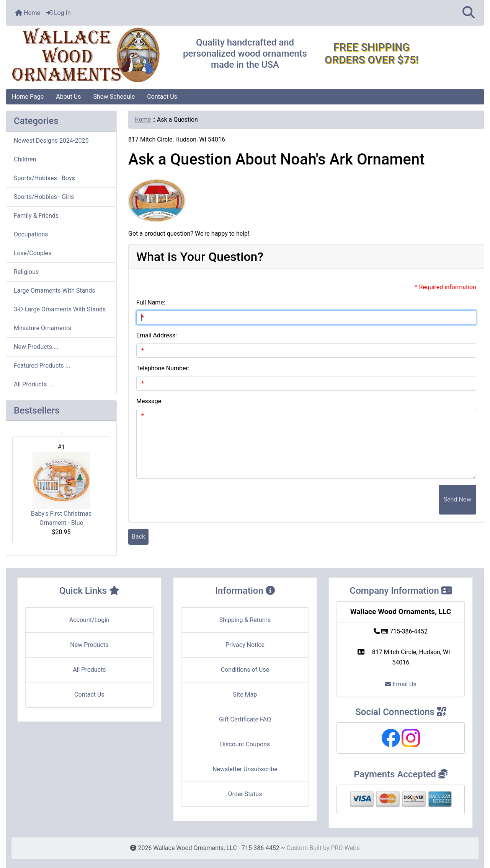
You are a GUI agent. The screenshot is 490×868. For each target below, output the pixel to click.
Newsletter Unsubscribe (245, 769)
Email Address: (157, 335)
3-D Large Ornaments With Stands (60, 309)
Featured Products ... (42, 366)
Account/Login (89, 620)
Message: (149, 401)
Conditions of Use (245, 670)
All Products (89, 670)
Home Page (28, 97)
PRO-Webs (345, 848)
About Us (68, 97)
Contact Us (162, 97)
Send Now (457, 499)
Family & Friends (36, 216)
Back (138, 537)
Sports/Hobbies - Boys (44, 178)
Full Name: (151, 302)
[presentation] (381, 500)
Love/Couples (33, 253)
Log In (59, 13)
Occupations (31, 234)
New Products (89, 645)
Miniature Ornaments (42, 328)
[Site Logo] (86, 55)
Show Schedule (114, 97)
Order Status (245, 794)
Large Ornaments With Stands (54, 291)
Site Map (245, 695)
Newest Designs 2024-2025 (51, 141)
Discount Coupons (245, 744)
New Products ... (36, 347)
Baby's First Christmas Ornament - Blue (61, 489)
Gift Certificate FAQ (245, 719)
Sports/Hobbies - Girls (44, 197)
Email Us (401, 684)
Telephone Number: (163, 368)
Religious (26, 272)
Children (25, 159)
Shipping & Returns (245, 620)
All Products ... (33, 384)
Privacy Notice (245, 645)
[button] (469, 13)
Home (28, 13)
